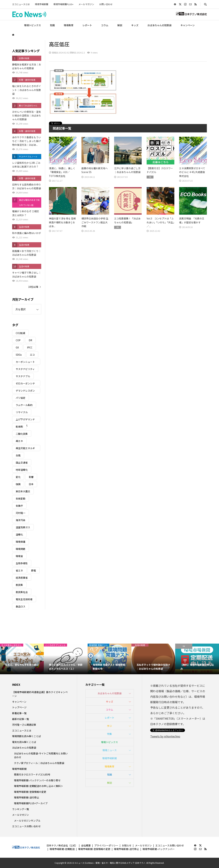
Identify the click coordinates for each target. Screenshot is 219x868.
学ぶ (109, 726)
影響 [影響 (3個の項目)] (31, 477)
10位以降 (33, 287)
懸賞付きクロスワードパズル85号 (32, 774)
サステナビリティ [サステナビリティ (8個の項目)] (25, 369)
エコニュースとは (21, 4)
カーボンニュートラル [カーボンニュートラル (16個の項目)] (25, 362)
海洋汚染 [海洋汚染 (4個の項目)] (21, 520)
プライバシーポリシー (106, 845)
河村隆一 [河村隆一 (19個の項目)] (21, 513)
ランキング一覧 (21, 809)
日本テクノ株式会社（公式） (62, 845)
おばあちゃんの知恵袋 (159, 25)
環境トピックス (33, 25)
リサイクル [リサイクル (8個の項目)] (22, 412)
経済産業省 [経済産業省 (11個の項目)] (22, 578)
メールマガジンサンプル (27, 821)
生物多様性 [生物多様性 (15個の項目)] (22, 563)
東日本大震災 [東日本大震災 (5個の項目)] (23, 491)
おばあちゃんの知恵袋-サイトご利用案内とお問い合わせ (41, 755)
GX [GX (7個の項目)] (17, 347)
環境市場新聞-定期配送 (62, 849)
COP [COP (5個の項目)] (18, 340)
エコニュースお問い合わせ (26, 826)
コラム (105, 25)
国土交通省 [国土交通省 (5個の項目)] (22, 463)
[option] (22, 659)
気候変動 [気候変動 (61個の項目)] (21, 498)
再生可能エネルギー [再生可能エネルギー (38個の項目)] (25, 449)
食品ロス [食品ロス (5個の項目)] (21, 606)
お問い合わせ (106, 4)
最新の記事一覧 (21, 719)
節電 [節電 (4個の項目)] (34, 570)
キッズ (135, 25)
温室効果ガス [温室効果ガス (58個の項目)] (23, 527)
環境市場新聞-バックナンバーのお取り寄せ (37, 780)
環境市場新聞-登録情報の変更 (30, 792)
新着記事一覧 (19, 713)
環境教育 (69, 25)
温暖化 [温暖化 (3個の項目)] (19, 534)
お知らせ (127, 845)
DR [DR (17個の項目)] (30, 340)
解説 (120, 25)
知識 (52, 25)
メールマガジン (86, 4)
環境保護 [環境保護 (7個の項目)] (21, 542)
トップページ (19, 707)
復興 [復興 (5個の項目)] (18, 484)
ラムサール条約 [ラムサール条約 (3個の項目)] (24, 405)
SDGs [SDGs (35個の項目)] (19, 355)
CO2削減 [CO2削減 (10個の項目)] (20, 333)
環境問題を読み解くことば (27, 736)
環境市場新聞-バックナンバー (159, 849)
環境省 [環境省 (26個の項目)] (19, 556)
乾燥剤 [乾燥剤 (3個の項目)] (19, 427)
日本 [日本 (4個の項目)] (31, 484)
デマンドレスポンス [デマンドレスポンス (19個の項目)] (25, 391)
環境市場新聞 (42, 4)
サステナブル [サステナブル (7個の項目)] (23, 376)
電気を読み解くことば (24, 742)
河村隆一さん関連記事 (24, 725)
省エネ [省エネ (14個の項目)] (19, 570)
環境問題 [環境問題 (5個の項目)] (21, 549)
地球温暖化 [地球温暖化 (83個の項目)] (22, 470)
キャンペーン (188, 25)
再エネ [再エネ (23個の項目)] (19, 441)
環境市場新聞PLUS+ (63, 4)
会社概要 (86, 845)
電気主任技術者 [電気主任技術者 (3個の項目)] (24, 599)
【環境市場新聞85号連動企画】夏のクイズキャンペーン (40, 694)
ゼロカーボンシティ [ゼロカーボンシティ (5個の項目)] (25, 384)
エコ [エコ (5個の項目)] (32, 355)
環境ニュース (110, 750)
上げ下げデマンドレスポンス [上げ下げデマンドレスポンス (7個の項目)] (25, 420)
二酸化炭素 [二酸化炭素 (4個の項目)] (22, 434)
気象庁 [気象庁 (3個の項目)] (19, 506)
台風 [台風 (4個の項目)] (18, 455)
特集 (109, 734)
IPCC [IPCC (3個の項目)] (30, 347)
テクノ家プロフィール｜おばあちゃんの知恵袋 (39, 763)
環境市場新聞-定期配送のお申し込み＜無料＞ (38, 786)
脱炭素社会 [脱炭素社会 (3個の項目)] (22, 592)
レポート (87, 25)
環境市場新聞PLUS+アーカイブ (31, 803)
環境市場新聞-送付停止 (27, 797)
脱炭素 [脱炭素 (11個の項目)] (19, 585)
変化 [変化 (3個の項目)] (18, 477)
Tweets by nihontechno (165, 736)
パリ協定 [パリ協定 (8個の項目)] (21, 398)
